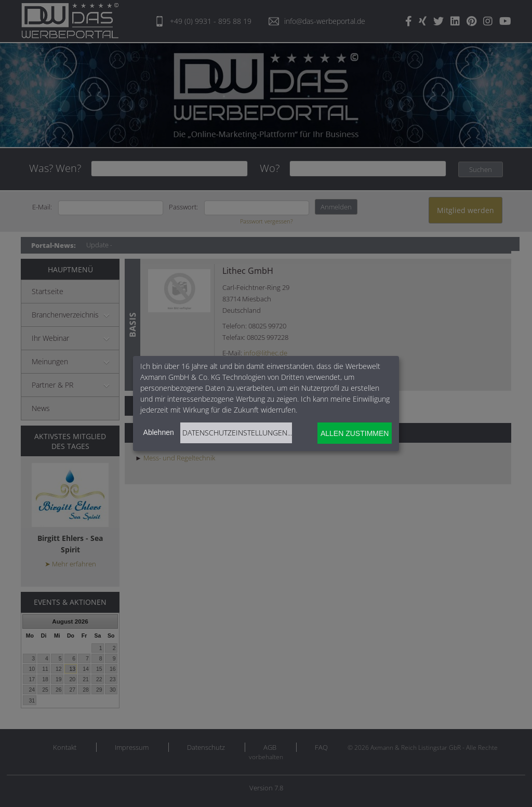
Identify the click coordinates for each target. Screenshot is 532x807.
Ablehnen (159, 432)
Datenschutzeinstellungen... (237, 433)
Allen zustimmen (355, 433)
